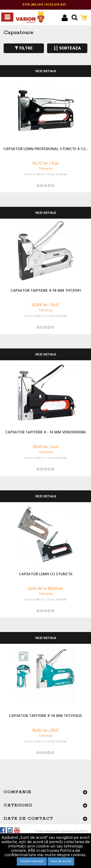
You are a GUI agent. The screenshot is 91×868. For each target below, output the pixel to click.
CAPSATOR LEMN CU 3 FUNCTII (46, 575)
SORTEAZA (67, 48)
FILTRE (24, 48)
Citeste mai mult (32, 861)
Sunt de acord (61, 861)
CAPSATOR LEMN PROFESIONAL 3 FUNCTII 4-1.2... (45, 149)
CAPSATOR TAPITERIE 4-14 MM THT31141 (46, 291)
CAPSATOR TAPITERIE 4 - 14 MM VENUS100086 (46, 433)
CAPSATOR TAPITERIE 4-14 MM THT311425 (45, 716)
